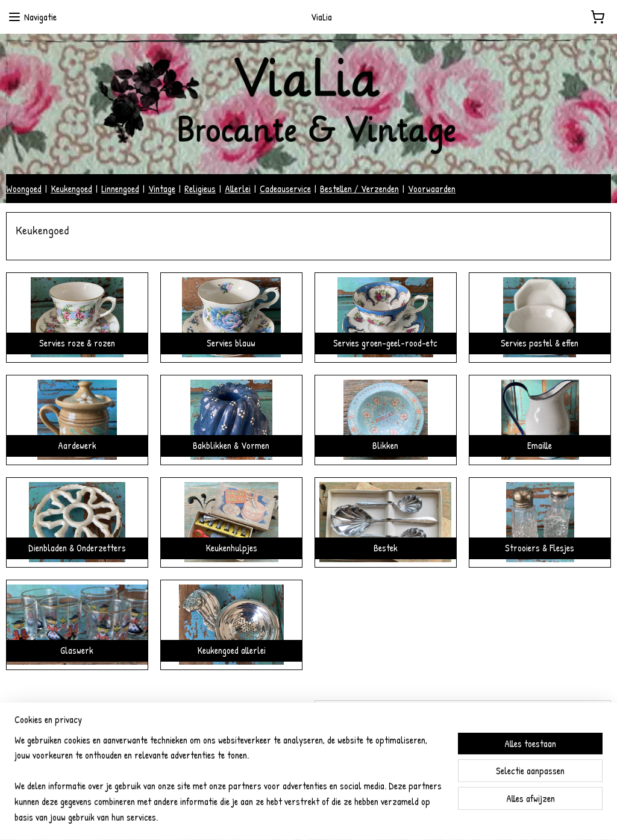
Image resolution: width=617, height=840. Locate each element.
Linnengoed (120, 189)
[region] (229, 786)
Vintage (162, 189)
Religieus (200, 189)
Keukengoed (71, 189)
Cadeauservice (285, 189)
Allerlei (238, 189)
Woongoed (24, 189)
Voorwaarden (432, 189)
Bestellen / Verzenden (359, 189)
